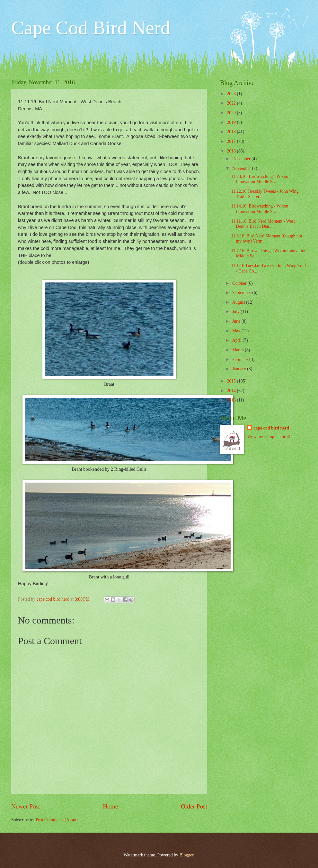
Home (110, 806)
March (238, 350)
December (242, 159)
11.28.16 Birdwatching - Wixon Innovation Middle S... (260, 179)
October (240, 283)
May (237, 331)
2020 (232, 113)
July (236, 312)
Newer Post (26, 806)
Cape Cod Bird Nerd (91, 28)
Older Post (194, 806)
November (242, 168)
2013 (232, 400)
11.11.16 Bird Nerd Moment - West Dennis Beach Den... (263, 224)
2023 (232, 94)
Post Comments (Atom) (57, 820)
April (238, 340)
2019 (232, 122)
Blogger (186, 855)
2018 (232, 132)
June (237, 321)
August (239, 302)
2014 (232, 391)
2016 (232, 151)
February (241, 360)
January (240, 369)
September (242, 293)
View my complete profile (270, 437)
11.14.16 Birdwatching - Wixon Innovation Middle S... (260, 209)
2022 (232, 103)
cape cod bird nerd (271, 428)
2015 (232, 381)
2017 (232, 141)
